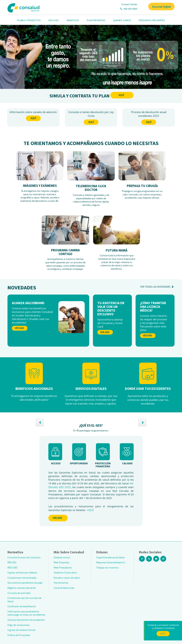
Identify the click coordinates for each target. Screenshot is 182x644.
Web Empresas (61, 562)
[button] (40, 422)
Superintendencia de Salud (110, 557)
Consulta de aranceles (19, 593)
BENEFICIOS (73, 20)
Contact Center (129, 4)
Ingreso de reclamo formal (21, 630)
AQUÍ (121, 95)
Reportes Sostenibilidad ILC (111, 562)
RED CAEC (13, 568)
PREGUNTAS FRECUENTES (152, 20)
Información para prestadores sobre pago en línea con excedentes (26, 613)
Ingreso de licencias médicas (22, 573)
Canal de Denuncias (64, 588)
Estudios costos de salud (67, 578)
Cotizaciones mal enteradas (22, 578)
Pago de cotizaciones (18, 625)
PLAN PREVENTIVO (96, 20)
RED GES (12, 562)
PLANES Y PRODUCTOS (29, 20)
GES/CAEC (54, 20)
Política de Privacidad (19, 635)
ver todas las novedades (157, 287)
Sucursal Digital (161, 7)
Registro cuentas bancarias (22, 588)
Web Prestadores (63, 568)
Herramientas (61, 583)
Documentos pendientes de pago (25, 583)
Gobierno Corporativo (65, 573)
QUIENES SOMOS (122, 20)
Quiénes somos (62, 557)
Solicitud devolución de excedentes (26, 620)
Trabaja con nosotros (107, 568)
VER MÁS (57, 518)
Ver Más (19, 328)
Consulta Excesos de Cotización (24, 557)
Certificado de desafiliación (22, 606)
